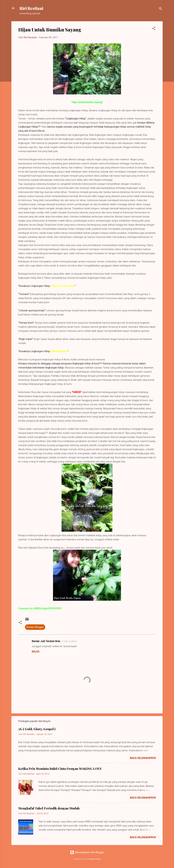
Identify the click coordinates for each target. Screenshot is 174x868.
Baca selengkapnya (143, 758)
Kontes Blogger (35, 627)
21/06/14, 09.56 (69, 641)
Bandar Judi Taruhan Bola (46, 641)
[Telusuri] (161, 9)
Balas (36, 652)
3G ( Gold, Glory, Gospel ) (37, 729)
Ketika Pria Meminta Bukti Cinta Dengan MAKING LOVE (60, 769)
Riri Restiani (31, 8)
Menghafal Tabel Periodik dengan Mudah (49, 808)
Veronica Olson (95, 859)
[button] (154, 29)
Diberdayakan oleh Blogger (87, 852)
